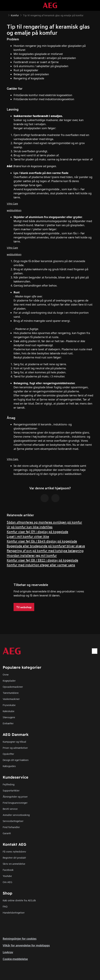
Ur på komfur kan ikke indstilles (30, 527)
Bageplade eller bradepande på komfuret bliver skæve (46, 546)
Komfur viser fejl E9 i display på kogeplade (37, 531)
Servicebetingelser (13, 821)
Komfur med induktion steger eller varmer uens (41, 565)
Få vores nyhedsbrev (14, 851)
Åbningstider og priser (15, 796)
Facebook (8, 870)
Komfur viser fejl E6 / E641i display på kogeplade (42, 541)
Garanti (7, 833)
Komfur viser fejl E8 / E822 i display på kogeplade (42, 560)
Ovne (6, 674)
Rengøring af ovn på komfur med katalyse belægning (45, 550)
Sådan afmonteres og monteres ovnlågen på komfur (44, 522)
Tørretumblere (11, 693)
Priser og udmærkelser (15, 748)
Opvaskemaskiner (13, 687)
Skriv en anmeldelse (14, 864)
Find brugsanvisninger (15, 803)
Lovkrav (8, 952)
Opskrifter (8, 754)
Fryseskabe (9, 705)
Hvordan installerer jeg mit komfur (32, 555)
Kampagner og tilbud (14, 742)
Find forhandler (11, 827)
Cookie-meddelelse (15, 959)
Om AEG (7, 882)
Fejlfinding (9, 784)
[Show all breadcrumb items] (5, 15)
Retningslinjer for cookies (20, 939)
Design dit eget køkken (16, 760)
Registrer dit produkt (14, 857)
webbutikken (14, 210)
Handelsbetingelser (14, 912)
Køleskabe (9, 711)
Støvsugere (9, 717)
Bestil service (10, 809)
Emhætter (8, 723)
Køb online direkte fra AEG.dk (19, 900)
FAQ (5, 906)
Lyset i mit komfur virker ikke (28, 536)
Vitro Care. (13, 459)
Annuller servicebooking (16, 815)
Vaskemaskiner (11, 699)
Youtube (7, 876)
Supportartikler (11, 790)
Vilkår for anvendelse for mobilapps (26, 945)
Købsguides (9, 766)
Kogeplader (9, 680)
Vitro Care (12, 203)
